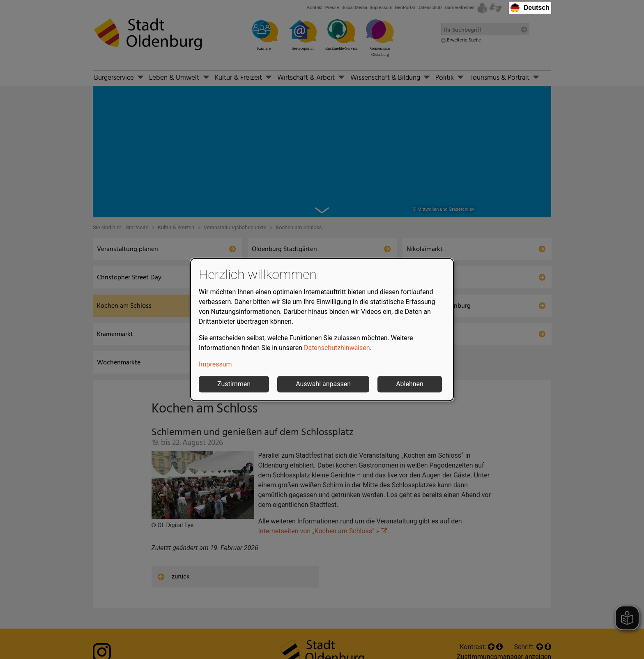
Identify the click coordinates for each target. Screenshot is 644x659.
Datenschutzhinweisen (337, 348)
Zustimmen (234, 384)
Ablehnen (410, 384)
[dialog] (322, 329)
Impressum (215, 364)
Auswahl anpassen (323, 384)
